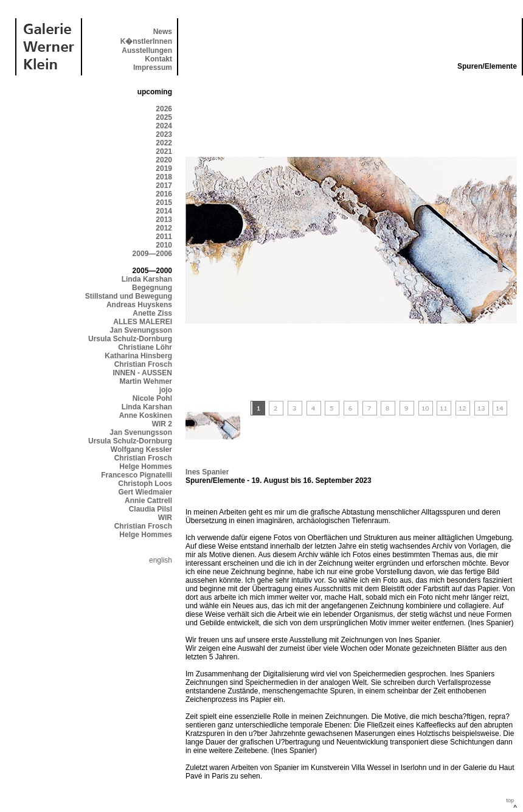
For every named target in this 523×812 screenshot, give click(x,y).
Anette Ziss (152, 313)
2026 (164, 109)
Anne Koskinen (146, 415)
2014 (164, 211)
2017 (164, 186)
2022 (164, 143)
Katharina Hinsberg (138, 356)
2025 (164, 117)
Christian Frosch (143, 364)
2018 (164, 177)
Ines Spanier (207, 472)
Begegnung (152, 288)
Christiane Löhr (145, 347)
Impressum (153, 68)
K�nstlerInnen (146, 41)
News (163, 32)
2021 (164, 151)
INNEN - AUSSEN (142, 373)
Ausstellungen (147, 50)
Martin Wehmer (146, 381)
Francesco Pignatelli (137, 475)
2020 (164, 160)
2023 (164, 134)
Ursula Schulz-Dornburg (130, 339)
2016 (164, 194)
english (161, 560)
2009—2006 (152, 254)
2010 (164, 245)
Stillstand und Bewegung (129, 296)
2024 (164, 126)
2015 (164, 203)
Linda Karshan (147, 279)
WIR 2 (162, 424)
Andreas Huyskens (139, 305)
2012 (164, 228)
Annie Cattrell (148, 501)
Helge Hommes (146, 467)
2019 (164, 168)
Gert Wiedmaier (145, 492)
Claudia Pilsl (151, 509)
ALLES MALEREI (143, 322)
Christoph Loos (145, 484)
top (510, 800)
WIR (165, 518)
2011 (164, 237)
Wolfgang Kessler (141, 449)
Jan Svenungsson (141, 330)
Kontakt (158, 59)
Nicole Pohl (152, 398)
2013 (164, 220)
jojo (166, 390)
